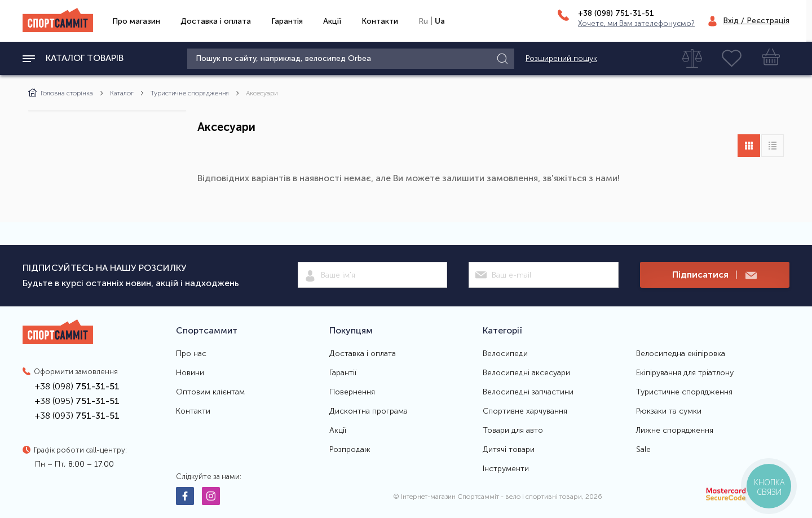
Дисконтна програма (369, 411)
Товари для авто (513, 431)
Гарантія (287, 21)
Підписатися (714, 275)
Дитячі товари (509, 450)
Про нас (191, 354)
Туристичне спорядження (190, 93)
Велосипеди (505, 354)
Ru (423, 21)
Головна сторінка (61, 93)
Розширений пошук (561, 59)
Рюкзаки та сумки (669, 411)
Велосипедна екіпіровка (681, 354)
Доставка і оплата (216, 21)
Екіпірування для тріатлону (685, 373)
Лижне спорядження (675, 431)
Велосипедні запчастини (528, 392)
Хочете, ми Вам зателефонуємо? (636, 23)
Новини (190, 373)
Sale (643, 450)
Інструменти (506, 469)
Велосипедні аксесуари (526, 373)
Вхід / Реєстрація (756, 21)
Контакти (380, 21)
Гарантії (343, 373)
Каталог (122, 93)
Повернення (352, 392)
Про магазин (136, 21)
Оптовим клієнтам (210, 392)
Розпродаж (350, 450)
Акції (332, 21)
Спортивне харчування (525, 411)
